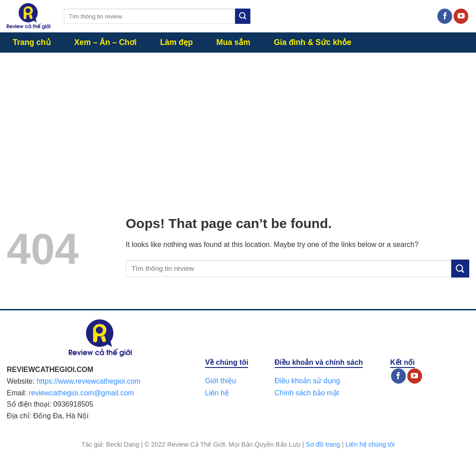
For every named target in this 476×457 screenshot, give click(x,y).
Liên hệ (217, 393)
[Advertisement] (238, 120)
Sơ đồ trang (323, 444)
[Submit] (243, 16)
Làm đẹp (176, 42)
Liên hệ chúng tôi (370, 444)
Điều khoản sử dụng (307, 381)
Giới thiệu (220, 381)
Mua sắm (233, 42)
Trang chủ (31, 42)
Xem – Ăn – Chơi (105, 42)
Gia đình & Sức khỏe (313, 42)
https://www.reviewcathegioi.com (88, 381)
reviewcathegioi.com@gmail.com (81, 393)
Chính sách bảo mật (307, 393)
